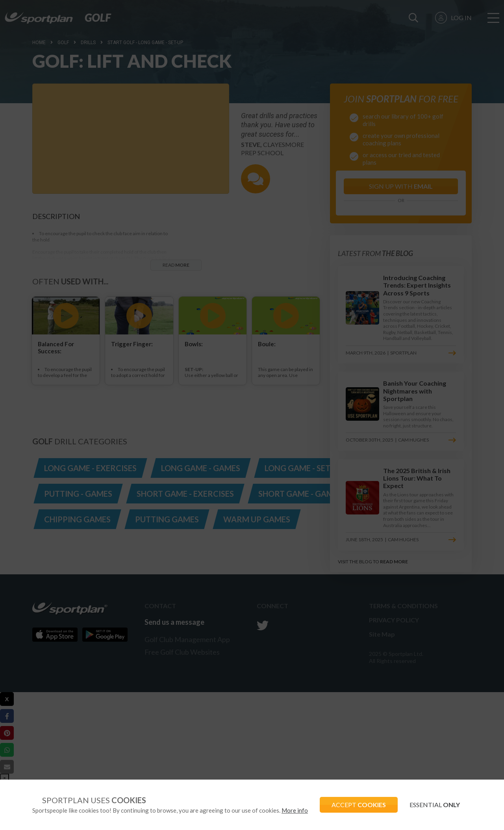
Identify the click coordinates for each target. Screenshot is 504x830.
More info (295, 810)
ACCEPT (359, 805)
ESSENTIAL (435, 805)
